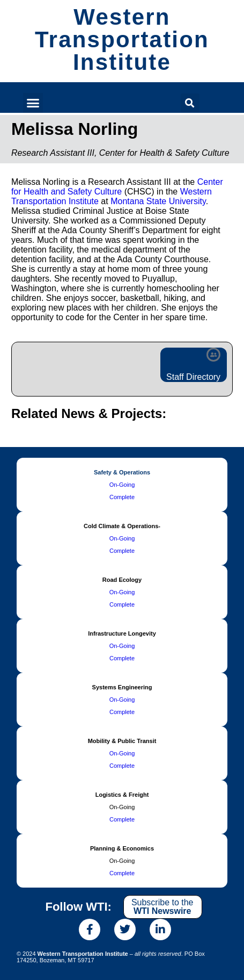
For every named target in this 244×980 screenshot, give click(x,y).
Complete (122, 497)
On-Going (122, 485)
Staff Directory (193, 377)
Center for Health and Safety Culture (117, 187)
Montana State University (158, 201)
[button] (33, 103)
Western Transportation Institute (122, 39)
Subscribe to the (162, 907)
